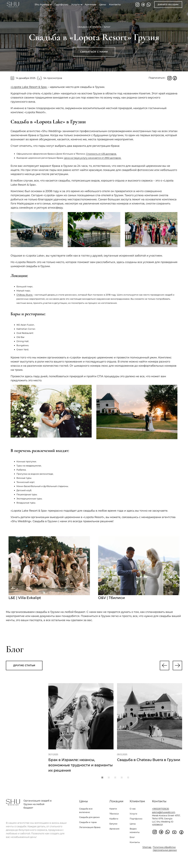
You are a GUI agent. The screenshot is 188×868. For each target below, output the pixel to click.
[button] (164, 665)
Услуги (133, 816)
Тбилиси (114, 816)
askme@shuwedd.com (164, 815)
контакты (115, 4)
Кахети (113, 811)
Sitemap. (147, 849)
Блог (132, 840)
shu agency (42, 4)
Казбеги (114, 821)
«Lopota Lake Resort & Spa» (29, 87)
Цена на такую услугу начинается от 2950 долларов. (93, 158)
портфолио (62, 4)
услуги (76, 4)
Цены (103, 4)
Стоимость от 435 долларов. (101, 154)
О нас (133, 811)
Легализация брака (90, 830)
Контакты (135, 845)
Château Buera (25, 295)
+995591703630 (161, 811)
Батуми (113, 826)
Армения (91, 4)
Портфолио (136, 821)
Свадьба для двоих (89, 820)
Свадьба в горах (88, 825)
